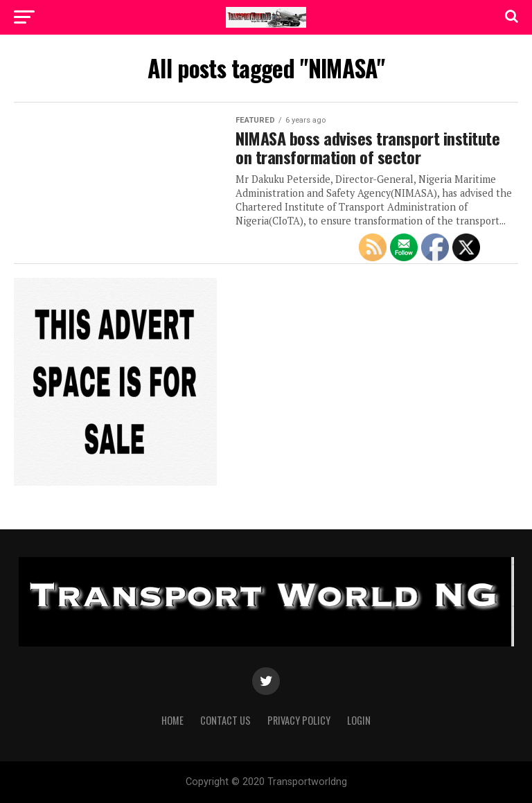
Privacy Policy (299, 720)
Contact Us (225, 720)
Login (359, 720)
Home (172, 720)
